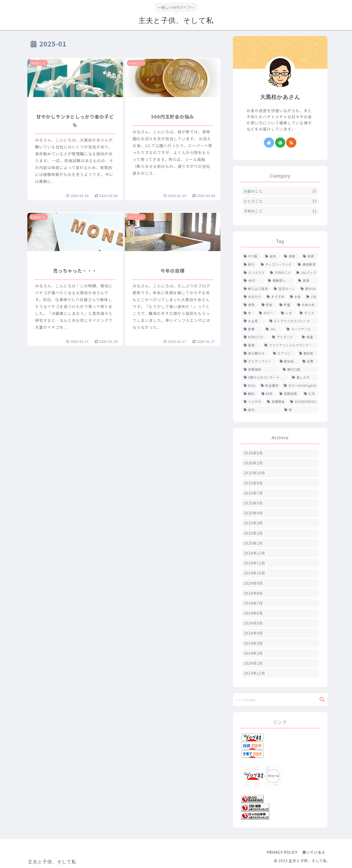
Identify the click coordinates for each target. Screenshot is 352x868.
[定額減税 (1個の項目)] (261, 369)
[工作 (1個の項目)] (310, 394)
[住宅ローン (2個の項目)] (285, 289)
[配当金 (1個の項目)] (289, 361)
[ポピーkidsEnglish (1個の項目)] (300, 385)
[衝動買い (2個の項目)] (280, 280)
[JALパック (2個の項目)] (306, 273)
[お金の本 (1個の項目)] (307, 305)
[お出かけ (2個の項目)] (253, 297)
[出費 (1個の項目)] (310, 361)
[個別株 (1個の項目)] (308, 353)
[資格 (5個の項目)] (291, 256)
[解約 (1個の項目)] (250, 394)
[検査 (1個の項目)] (309, 337)
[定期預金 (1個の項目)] (276, 402)
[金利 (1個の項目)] (262, 410)
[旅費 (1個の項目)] (252, 329)
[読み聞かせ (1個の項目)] (256, 353)
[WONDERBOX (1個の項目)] (303, 402)
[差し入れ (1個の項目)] (304, 377)
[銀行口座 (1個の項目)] (300, 369)
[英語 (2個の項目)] (307, 280)
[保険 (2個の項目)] (250, 305)
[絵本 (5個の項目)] (272, 256)
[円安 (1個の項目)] (268, 394)
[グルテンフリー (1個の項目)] (259, 361)
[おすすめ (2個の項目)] (276, 297)
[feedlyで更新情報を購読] (280, 143)
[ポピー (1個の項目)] (267, 313)
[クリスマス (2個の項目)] (254, 273)
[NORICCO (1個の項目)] (255, 337)
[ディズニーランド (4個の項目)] (277, 264)
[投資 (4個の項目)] (310, 256)
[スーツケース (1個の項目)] (302, 329)
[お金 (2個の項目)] (296, 297)
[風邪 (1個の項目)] (252, 345)
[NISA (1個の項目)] (250, 385)
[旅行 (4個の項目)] (250, 264)
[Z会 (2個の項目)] (312, 297)
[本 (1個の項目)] (249, 313)
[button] (322, 700)
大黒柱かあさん (280, 97)
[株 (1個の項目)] (301, 410)
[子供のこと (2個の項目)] (281, 273)
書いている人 (314, 852)
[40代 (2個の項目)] (253, 280)
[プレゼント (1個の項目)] (284, 337)
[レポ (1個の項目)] (288, 313)
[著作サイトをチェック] (269, 143)
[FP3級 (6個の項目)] (252, 256)
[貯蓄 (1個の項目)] (286, 305)
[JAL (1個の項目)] (274, 329)
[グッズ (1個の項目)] (308, 313)
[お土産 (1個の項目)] (254, 321)
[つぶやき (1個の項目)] (253, 402)
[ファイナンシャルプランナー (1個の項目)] (291, 345)
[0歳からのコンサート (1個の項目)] (265, 377)
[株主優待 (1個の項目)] (270, 385)
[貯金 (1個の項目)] (268, 305)
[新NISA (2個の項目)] (309, 289)
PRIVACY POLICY (282, 852)
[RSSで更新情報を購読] (291, 143)
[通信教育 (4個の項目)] (307, 264)
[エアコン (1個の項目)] (284, 353)
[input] (280, 700)
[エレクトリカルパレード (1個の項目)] (293, 321)
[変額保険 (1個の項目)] (289, 394)
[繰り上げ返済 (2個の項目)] (256, 289)
